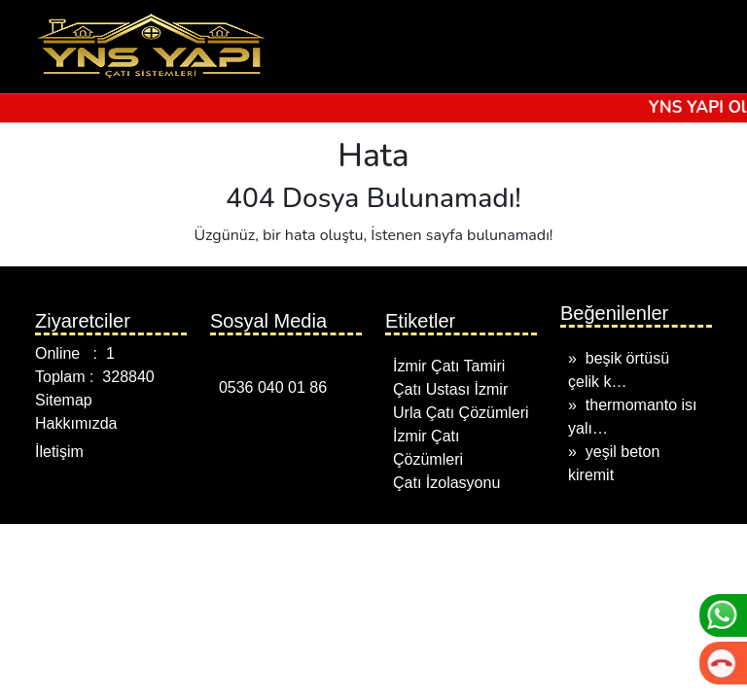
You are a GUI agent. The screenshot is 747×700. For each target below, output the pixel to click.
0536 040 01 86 (268, 387)
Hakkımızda (76, 423)
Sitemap (64, 400)
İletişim (59, 452)
